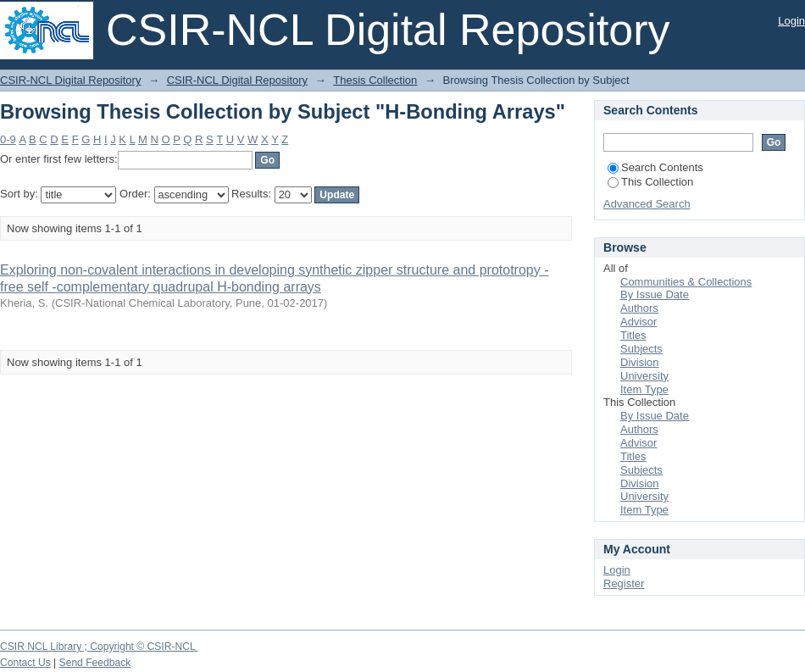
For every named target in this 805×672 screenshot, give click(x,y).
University (644, 376)
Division (640, 362)
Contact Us (25, 663)
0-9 (8, 139)
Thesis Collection (375, 80)
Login (791, 21)
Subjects (641, 349)
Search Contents (655, 167)
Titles (633, 335)
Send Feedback (95, 663)
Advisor (638, 322)
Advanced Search (647, 204)
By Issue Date (655, 294)
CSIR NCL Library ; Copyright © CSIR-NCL (99, 647)
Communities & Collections (686, 282)
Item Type (644, 389)
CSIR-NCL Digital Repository (70, 80)
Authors (639, 308)
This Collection (650, 182)
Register (624, 583)
